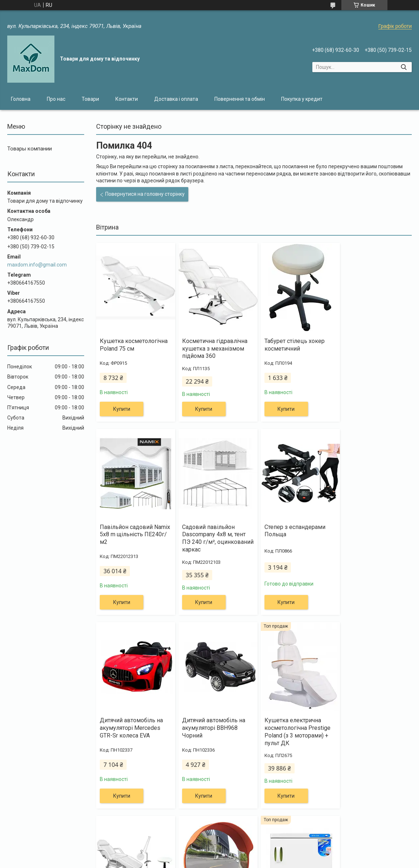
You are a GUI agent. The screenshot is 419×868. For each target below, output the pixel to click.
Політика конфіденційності (272, 861)
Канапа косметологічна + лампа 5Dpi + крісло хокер (213, 728)
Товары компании (30, 149)
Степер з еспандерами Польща (210, 531)
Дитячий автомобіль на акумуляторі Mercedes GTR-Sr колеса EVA (291, 535)
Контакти (127, 99)
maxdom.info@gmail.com (37, 265)
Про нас (56, 99)
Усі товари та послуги (377, 823)
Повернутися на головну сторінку (145, 194)
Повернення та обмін (240, 99)
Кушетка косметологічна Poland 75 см (134, 345)
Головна (21, 99)
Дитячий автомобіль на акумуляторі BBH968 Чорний (370, 535)
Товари (90, 99)
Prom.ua (244, 855)
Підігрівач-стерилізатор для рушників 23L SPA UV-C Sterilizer (371, 728)
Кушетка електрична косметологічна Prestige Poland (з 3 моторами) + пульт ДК (133, 731)
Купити (122, 409)
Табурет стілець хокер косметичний (289, 345)
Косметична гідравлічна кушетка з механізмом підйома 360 (212, 349)
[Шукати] (404, 67)
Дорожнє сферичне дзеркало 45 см (286, 724)
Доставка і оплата (176, 99)
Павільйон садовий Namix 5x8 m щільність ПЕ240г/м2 (369, 349)
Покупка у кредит (302, 99)
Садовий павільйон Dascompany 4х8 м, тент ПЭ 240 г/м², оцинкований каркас (132, 538)
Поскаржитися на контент (215, 861)
